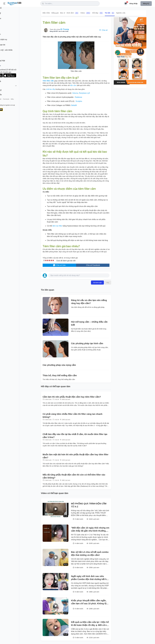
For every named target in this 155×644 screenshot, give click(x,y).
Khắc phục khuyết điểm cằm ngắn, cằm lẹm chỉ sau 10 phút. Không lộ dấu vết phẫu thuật (89, 602)
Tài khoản (19, 102)
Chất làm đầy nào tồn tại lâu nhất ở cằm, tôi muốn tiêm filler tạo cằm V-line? (75, 436)
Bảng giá (55, 13)
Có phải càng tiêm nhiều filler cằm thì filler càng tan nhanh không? (72, 416)
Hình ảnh (73, 13)
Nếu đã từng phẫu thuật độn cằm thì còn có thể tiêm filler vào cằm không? (74, 476)
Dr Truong (65, 29)
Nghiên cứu (121, 13)
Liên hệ (12, 102)
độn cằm (73, 85)
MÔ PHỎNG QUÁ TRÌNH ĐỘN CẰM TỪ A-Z (89, 505)
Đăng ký (146, 4)
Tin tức (110, 13)
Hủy (108, 283)
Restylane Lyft (84, 93)
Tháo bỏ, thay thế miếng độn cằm (60, 375)
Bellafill (74, 105)
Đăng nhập (133, 4)
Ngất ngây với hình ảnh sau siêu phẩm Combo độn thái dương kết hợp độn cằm (90, 578)
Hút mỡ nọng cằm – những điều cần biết (89, 323)
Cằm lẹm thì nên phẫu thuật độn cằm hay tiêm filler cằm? (72, 397)
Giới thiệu (5, 102)
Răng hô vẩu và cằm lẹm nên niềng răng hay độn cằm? (89, 302)
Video (86, 13)
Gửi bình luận (97, 283)
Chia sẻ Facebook (93, 265)
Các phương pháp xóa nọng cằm (59, 365)
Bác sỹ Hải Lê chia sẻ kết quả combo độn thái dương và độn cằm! (90, 554)
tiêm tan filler (57, 226)
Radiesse (79, 97)
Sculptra (79, 101)
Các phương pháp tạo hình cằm (87, 343)
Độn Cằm (46, 13)
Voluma (75, 93)
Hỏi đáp (98, 13)
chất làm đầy (50, 89)
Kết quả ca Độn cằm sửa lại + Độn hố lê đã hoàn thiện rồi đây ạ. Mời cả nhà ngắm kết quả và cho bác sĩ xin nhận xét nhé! (90, 624)
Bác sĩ (63, 13)
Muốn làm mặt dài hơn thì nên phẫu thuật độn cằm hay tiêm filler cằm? (76, 456)
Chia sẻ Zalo (59, 265)
